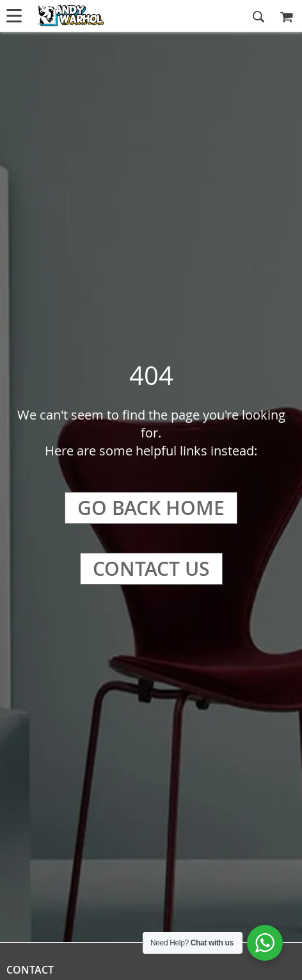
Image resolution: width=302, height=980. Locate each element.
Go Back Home (151, 508)
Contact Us (151, 569)
